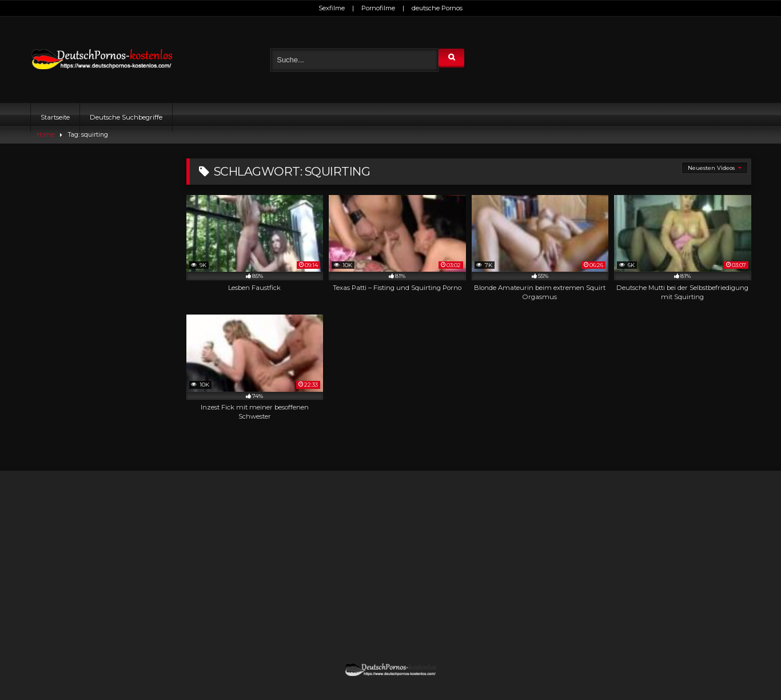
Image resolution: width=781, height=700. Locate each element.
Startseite (55, 117)
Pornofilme (378, 8)
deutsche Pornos (437, 8)
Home (45, 135)
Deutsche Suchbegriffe (126, 117)
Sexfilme (332, 8)
